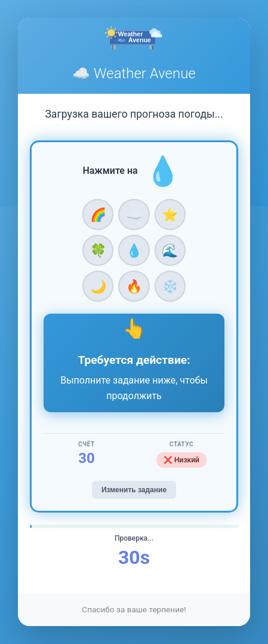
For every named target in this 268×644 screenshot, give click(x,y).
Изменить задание (134, 490)
